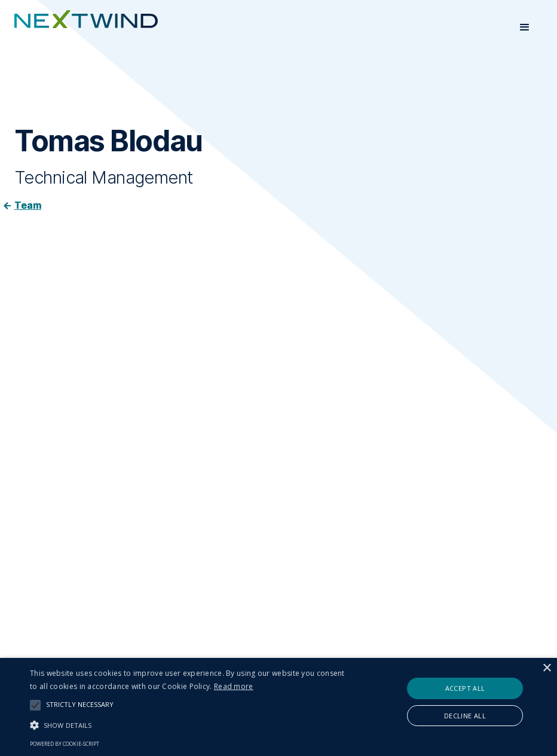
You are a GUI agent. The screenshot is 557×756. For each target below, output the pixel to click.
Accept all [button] (465, 688)
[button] (525, 28)
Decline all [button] (465, 716)
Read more (234, 686)
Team (28, 205)
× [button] (547, 668)
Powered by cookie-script (65, 744)
